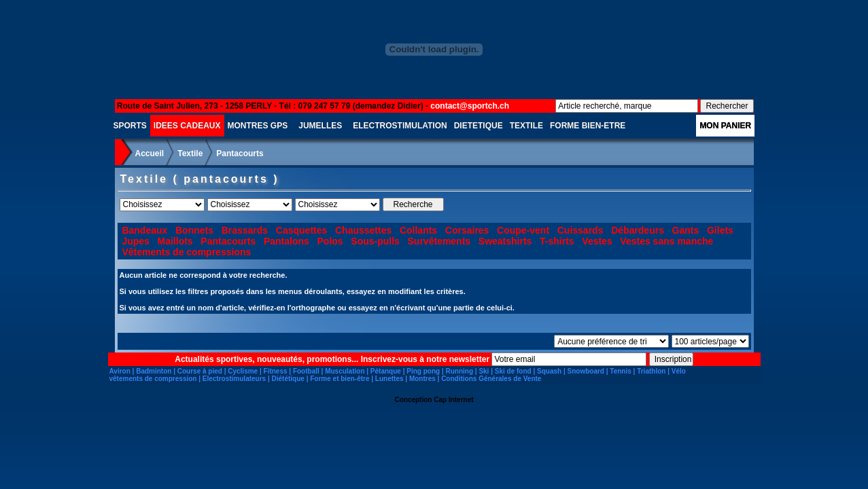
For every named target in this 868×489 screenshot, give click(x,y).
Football (306, 371)
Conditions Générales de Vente (491, 379)
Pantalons (287, 241)
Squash (549, 371)
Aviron (120, 371)
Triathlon (651, 371)
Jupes (135, 241)
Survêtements (439, 241)
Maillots (175, 241)
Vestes (597, 241)
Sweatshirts (505, 241)
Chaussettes (363, 230)
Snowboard (586, 371)
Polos (330, 241)
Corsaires (467, 230)
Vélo (679, 371)
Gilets (720, 230)
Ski (484, 371)
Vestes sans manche (666, 241)
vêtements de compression (153, 379)
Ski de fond (513, 371)
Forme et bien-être (340, 379)
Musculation (345, 371)
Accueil (150, 153)
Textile (190, 153)
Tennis (620, 371)
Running (459, 371)
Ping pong (423, 371)
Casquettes (301, 230)
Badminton (154, 371)
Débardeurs (638, 230)
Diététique (288, 379)
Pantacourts (240, 153)
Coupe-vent (523, 230)
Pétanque (386, 371)
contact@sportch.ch (470, 106)
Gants (686, 230)
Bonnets (194, 230)
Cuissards (580, 230)
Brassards (245, 230)
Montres (422, 379)
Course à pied (200, 371)
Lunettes (389, 379)
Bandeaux (144, 230)
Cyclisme (243, 371)
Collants (418, 230)
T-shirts (557, 241)
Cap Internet (453, 400)
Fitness (276, 371)
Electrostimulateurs (234, 379)
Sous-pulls (375, 241)
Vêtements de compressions (186, 252)
